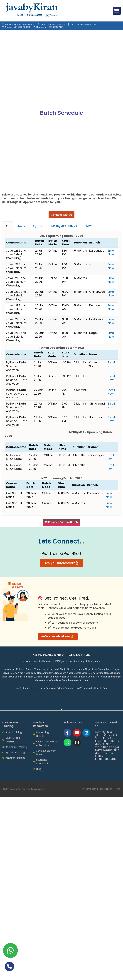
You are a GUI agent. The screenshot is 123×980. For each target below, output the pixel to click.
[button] (117, 11)
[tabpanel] (61, 373)
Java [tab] (21, 226)
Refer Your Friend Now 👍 (58, 636)
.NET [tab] (89, 226)
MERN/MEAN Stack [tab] (64, 226)
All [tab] (7, 226)
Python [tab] (38, 226)
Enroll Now (112, 252)
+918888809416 (105, 759)
